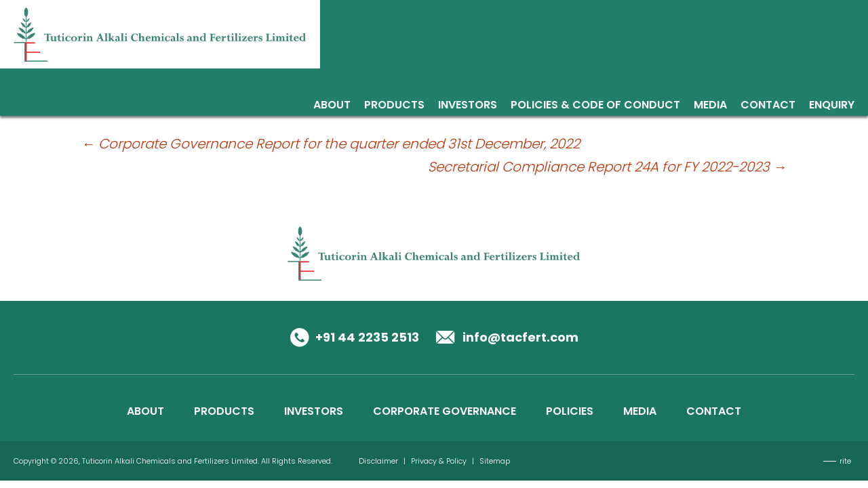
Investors (468, 106)
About (332, 106)
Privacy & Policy (439, 461)
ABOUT (145, 411)
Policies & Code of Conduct (595, 106)
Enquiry (832, 106)
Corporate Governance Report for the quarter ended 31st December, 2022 (331, 144)
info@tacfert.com (520, 337)
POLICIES (570, 411)
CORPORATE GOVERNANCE (445, 411)
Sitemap (495, 461)
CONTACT (714, 411)
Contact (768, 106)
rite (845, 461)
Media (710, 106)
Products (394, 106)
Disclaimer (378, 461)
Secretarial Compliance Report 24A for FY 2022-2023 (607, 167)
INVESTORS (314, 411)
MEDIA (640, 411)
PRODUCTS (224, 411)
